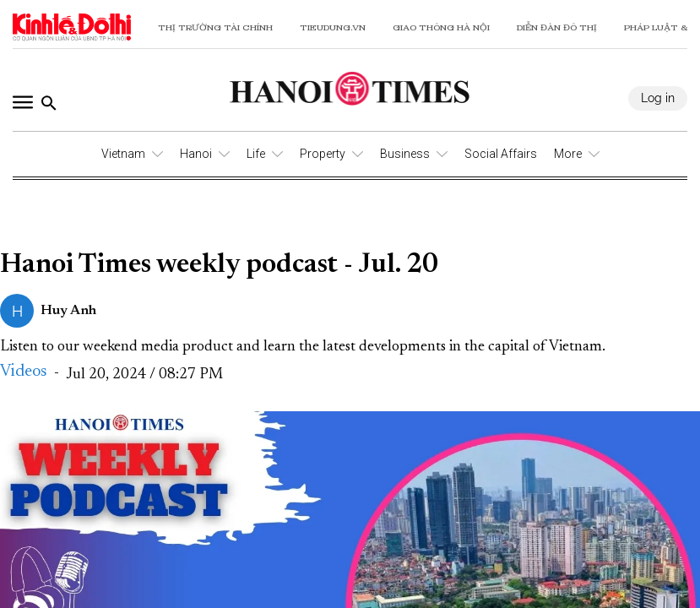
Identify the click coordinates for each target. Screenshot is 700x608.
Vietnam (123, 154)
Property (323, 154)
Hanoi (196, 154)
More (568, 154)
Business (405, 154)
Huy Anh (68, 311)
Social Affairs (501, 154)
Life (256, 154)
